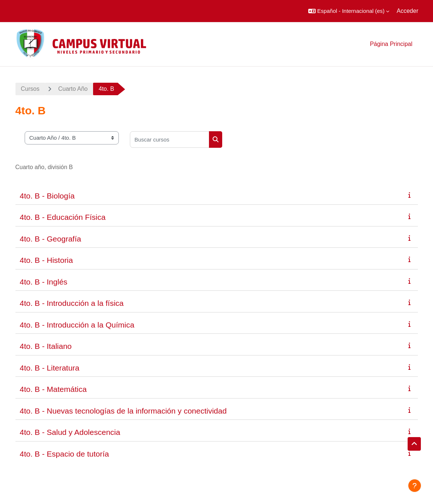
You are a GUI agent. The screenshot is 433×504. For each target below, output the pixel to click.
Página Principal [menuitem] (391, 44)
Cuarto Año (73, 89)
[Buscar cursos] (170, 140)
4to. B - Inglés (44, 282)
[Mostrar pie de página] (415, 486)
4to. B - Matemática (53, 389)
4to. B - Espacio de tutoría (65, 454)
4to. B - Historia (47, 260)
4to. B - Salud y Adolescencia (70, 432)
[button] (349, 11)
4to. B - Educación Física (63, 217)
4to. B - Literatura (50, 368)
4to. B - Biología (47, 196)
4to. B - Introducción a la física (72, 303)
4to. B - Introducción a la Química (77, 325)
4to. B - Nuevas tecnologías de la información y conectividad (123, 411)
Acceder (407, 11)
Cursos (30, 89)
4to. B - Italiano (46, 346)
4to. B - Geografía (51, 239)
